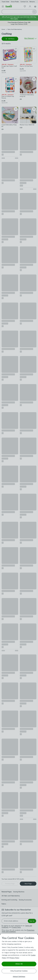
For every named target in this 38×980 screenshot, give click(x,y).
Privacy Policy (14, 958)
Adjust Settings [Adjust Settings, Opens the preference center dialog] (19, 977)
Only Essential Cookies (19, 971)
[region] (19, 957)
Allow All (19, 964)
